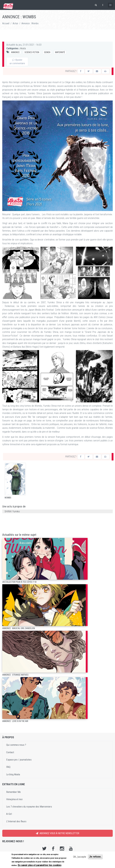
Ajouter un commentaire (17, 62)
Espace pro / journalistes (19, 760)
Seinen (47, 52)
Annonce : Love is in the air (15, 722)
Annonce (15, 52)
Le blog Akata (13, 775)
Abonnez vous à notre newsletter (57, 834)
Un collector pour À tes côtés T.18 (19, 582)
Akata (23, 48)
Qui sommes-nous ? (16, 745)
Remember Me (13, 792)
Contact (10, 753)
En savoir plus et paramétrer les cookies (40, 865)
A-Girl (9, 814)
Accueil (6, 23)
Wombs (8, 498)
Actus (15, 23)
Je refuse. (95, 857)
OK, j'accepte (80, 857)
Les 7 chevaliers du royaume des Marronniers (29, 807)
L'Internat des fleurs (16, 822)
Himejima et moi (14, 800)
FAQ (8, 767)
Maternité (60, 52)
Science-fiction (32, 52)
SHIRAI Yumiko (12, 512)
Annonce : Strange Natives (15, 675)
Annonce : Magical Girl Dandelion (19, 629)
